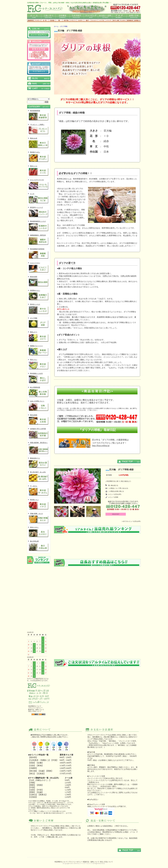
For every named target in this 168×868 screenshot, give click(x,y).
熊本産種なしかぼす (39, 378)
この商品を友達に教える (116, 491)
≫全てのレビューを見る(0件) (131, 521)
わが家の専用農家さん (87, 9)
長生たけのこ (39, 532)
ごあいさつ (48, 16)
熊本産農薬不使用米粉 (39, 254)
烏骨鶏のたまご (39, 295)
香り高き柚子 (87, 21)
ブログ (119, 16)
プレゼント (38, 21)
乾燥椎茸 (130, 21)
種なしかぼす (80, 21)
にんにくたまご (39, 268)
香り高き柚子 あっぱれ (39, 477)
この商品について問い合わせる (118, 488)
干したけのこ (123, 21)
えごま (102, 21)
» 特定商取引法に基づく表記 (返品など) (118, 481)
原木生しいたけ (39, 309)
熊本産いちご (39, 505)
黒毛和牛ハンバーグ (39, 212)
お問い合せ (134, 16)
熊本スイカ (39, 171)
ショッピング (91, 16)
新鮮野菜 (31, 21)
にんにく (94, 21)
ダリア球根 (39, 323)
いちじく (73, 21)
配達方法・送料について (36, 710)
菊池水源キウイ (39, 463)
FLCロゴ (45, 9)
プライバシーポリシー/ (76, 862)
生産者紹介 (77, 16)
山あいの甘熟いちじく (39, 406)
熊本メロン (39, 364)
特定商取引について (35, 706)
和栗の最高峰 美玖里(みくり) (39, 448)
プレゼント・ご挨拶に (39, 129)
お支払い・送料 (105, 16)
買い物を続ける (113, 485)
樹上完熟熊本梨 (39, 392)
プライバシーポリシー (35, 708)
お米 (45, 21)
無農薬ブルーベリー (39, 351)
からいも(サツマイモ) (39, 185)
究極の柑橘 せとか (39, 518)
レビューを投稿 (113, 497)
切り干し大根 (116, 21)
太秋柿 (52, 21)
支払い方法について (35, 711)
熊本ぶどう (39, 337)
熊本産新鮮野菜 (39, 115)
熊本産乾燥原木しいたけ (39, 226)
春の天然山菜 (39, 546)
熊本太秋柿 (39, 420)
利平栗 (66, 21)
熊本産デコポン (39, 157)
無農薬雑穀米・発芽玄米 (39, 240)
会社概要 (63, 16)
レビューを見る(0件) (115, 494)
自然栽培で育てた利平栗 (39, 434)
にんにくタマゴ (109, 21)
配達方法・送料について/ (91, 862)
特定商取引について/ (61, 862)
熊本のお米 (39, 143)
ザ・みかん (39, 491)
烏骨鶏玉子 (137, 21)
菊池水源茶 (39, 282)
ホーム (34, 16)
